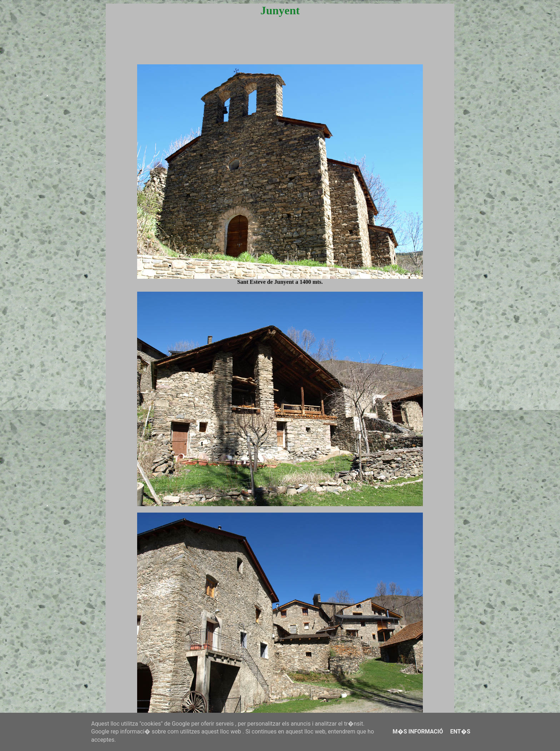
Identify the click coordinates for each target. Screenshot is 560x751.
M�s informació (418, 732)
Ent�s (460, 732)
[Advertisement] (280, 47)
